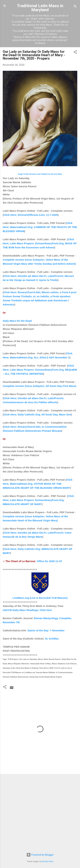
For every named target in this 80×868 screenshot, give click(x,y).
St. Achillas (52, 639)
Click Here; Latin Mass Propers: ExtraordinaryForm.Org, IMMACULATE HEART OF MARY (38, 500)
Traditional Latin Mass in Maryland (40, 8)
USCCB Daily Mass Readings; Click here (27, 610)
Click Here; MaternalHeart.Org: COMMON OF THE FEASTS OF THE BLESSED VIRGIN (40, 227)
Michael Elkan (48, 861)
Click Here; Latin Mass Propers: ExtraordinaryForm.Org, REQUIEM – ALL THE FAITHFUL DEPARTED (40, 370)
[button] (75, 53)
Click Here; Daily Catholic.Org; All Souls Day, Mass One (37, 414)
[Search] (75, 7)
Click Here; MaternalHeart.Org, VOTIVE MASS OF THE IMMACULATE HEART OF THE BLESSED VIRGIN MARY (38, 484)
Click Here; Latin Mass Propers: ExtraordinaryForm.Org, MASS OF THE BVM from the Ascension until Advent (40, 243)
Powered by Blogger (40, 855)
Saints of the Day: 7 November (46, 630)
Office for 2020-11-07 (50, 561)
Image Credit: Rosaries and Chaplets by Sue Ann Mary (40, 174)
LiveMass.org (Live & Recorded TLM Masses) (40, 598)
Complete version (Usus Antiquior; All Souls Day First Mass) (39, 386)
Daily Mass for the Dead (17, 321)
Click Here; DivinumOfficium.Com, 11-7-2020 (31, 215)
